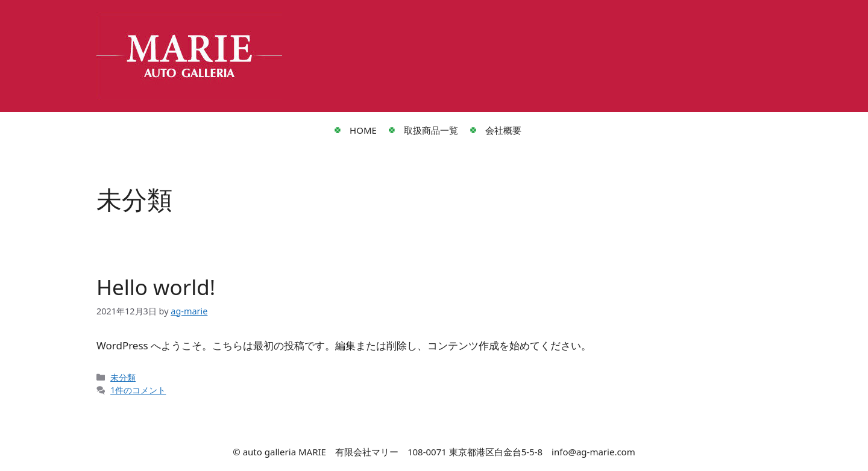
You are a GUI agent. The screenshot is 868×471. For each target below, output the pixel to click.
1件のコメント (138, 390)
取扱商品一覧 (431, 130)
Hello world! (156, 287)
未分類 (123, 377)
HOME (363, 130)
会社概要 (503, 130)
